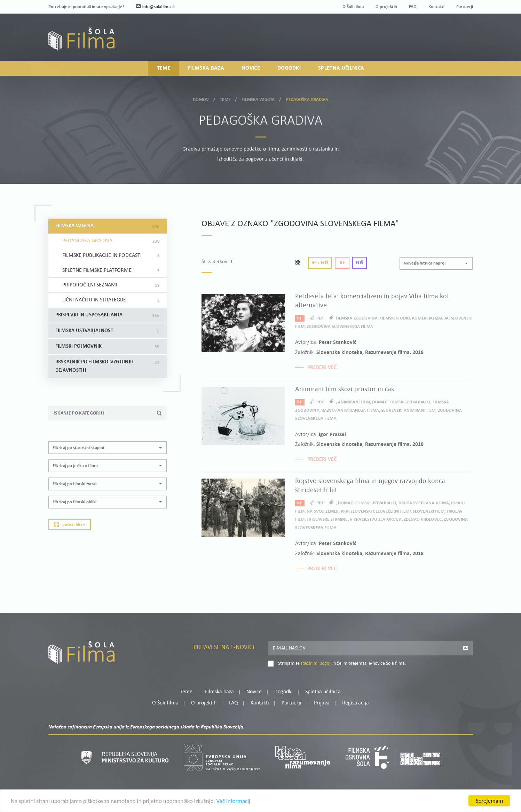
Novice (251, 68)
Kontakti (436, 7)
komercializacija (430, 318)
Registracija (461, 43)
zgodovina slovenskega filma (340, 327)
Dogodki (289, 68)
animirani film (354, 402)
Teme (164, 68)
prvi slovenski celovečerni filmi (376, 511)
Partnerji (465, 7)
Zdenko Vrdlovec (423, 519)
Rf (342, 263)
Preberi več (322, 368)
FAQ (413, 7)
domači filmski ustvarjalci (401, 402)
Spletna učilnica (341, 68)
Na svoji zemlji (322, 511)
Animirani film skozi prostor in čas (345, 389)
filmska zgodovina (357, 318)
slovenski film (429, 511)
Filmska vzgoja (258, 98)
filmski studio (395, 318)
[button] (108, 448)
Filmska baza (206, 68)
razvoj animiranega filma (350, 411)
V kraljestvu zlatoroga (376, 519)
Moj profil (437, 34)
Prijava (429, 43)
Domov (201, 98)
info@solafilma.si (155, 7)
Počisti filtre (70, 525)
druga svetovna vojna (424, 503)
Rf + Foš (320, 263)
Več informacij (234, 802)
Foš (360, 263)
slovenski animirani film (408, 411)
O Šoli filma (353, 7)
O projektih (386, 7)
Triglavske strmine (327, 519)
